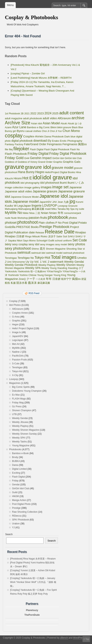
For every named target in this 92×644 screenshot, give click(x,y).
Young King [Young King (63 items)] (60, 275)
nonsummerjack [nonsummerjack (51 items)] (72, 213)
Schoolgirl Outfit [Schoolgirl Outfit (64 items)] (45, 241)
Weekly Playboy (20, 426)
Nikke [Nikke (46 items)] (26, 213)
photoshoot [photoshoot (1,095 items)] (28, 222)
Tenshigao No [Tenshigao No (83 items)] (26, 258)
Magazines (15, 383)
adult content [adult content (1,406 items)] (72, 113)
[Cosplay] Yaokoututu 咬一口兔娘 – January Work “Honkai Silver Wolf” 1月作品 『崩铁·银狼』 (33, 582)
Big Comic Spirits (21, 387)
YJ (13, 527)
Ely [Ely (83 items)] (49, 141)
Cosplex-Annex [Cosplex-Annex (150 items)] (33, 136)
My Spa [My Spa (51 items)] (70, 209)
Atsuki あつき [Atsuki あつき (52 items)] (75, 124)
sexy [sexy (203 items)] (8, 244)
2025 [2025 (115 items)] (55, 113)
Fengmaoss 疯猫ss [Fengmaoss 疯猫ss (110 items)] (75, 144)
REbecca (17, 516)
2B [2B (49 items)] (22, 114)
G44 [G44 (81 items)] (27, 158)
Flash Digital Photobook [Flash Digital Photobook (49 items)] (57, 149)
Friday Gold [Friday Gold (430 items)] (14, 158)
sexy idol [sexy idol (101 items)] (34, 244)
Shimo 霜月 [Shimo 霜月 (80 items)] (38, 249)
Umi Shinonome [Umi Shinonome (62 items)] (16, 262)
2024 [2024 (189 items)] (48, 113)
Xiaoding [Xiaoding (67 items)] (62, 268)
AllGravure (18, 309)
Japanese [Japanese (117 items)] (76, 187)
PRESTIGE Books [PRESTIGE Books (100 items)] (27, 227)
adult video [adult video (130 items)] (50, 118)
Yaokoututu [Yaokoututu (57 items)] (11, 271)
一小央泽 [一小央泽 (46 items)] (40, 279)
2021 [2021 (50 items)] (27, 114)
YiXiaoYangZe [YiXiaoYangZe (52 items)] (54, 271)
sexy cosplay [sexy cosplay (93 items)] (20, 244)
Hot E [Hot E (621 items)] (27, 178)
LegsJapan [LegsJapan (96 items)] (24, 206)
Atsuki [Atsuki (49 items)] (64, 124)
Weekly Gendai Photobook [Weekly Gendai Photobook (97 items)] (21, 265)
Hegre (15, 325)
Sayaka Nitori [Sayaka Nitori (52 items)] (15, 241)
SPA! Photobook (20, 520)
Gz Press (17, 407)
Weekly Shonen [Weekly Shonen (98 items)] (66, 265)
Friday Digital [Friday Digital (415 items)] (38, 153)
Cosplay (13, 301)
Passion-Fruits (20, 360)
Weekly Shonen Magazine (26, 430)
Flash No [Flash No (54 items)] (75, 149)
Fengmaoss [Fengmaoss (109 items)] (54, 144)
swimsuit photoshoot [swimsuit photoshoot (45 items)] (74, 253)
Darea (15, 465)
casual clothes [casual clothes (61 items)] (33, 131)
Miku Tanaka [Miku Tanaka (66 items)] (59, 209)
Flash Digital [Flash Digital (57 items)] (37, 149)
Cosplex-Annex (20, 313)
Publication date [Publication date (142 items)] (24, 232)
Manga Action (19, 500)
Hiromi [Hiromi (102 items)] (18, 178)
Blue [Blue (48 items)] (81, 127)
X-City (15, 375)
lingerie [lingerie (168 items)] (37, 206)
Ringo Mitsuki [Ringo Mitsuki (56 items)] (33, 237)
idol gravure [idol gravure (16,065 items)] (57, 177)
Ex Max (16, 395)
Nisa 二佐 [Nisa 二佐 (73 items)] (35, 213)
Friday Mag (18, 403)
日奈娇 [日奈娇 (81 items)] (56, 279)
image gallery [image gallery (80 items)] (32, 187)
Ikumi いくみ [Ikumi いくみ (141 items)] (76, 183)
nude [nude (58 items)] (8, 218)
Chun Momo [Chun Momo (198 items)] (71, 131)
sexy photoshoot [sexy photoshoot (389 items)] (18, 248)
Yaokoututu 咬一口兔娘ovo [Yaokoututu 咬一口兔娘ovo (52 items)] (32, 271)
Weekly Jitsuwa (20, 422)
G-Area (16, 317)
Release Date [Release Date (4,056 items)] (60, 232)
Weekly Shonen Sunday (24, 434)
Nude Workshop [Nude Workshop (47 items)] (20, 218)
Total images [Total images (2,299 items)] (64, 257)
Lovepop (14, 379)
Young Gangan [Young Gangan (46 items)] (45, 275)
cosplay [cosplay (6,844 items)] (14, 136)
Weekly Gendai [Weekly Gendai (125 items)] (74, 262)
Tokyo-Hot (17, 371)
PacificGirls (18, 356)
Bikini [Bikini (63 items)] (53, 127)
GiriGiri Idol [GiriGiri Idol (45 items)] (58, 158)
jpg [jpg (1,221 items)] (72, 201)
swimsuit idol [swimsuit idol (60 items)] (38, 253)
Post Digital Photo (21, 504)
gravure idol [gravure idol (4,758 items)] (38, 167)
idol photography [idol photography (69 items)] (30, 183)
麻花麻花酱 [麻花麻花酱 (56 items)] (44, 283)
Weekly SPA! (19, 438)
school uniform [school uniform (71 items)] (63, 241)
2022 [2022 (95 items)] (33, 113)
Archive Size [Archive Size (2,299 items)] (18, 123)
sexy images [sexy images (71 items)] (47, 244)
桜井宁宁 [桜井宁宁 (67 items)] (66, 279)
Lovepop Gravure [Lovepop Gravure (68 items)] (68, 206)
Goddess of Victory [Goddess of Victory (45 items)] (27, 162)
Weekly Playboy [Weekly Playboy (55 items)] (47, 265)
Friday (15, 481)
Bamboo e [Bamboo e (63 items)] (33, 127)
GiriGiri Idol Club (21, 488)
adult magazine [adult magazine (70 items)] (14, 118)
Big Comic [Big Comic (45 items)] (45, 127)
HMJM (15, 496)
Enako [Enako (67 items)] (56, 141)
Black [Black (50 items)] (75, 127)
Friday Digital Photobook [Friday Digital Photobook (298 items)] (68, 154)
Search (9, 534)
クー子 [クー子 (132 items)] (31, 279)
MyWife (16, 348)
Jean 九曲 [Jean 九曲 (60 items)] (63, 202)
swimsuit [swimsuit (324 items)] (24, 253)
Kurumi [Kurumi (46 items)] (80, 202)
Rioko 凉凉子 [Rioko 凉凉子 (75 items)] (48, 236)
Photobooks (15, 449)
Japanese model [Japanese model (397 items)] (26, 201)
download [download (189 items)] (40, 141)
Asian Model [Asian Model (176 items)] (51, 123)
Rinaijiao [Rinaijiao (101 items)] (80, 232)
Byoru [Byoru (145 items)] (21, 131)
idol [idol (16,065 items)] (37, 177)
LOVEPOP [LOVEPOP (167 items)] (49, 206)
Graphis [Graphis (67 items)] (58, 162)
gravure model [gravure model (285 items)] (62, 168)
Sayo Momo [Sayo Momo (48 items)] (29, 241)
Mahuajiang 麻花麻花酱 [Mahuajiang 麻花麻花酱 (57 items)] (31, 209)
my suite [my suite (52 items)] (80, 209)
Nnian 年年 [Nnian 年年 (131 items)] (56, 213)
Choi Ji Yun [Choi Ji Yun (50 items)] (56, 131)
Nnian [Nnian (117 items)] (45, 213)
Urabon (16, 524)
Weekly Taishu (20, 442)
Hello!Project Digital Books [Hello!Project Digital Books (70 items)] (60, 172)
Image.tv (16, 332)
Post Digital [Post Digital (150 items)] (70, 223)
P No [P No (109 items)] (58, 223)
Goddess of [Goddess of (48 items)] (11, 162)
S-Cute (16, 364)
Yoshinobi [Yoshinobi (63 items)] (13, 275)
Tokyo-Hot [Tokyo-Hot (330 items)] (42, 258)
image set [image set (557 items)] (60, 187)
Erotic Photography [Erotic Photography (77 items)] (71, 141)
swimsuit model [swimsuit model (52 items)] (54, 253)
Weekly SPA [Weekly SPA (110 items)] (33, 268)
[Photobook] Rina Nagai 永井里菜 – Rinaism (33, 559)
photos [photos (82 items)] (73, 218)
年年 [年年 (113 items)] (49, 279)
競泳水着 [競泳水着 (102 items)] (22, 283)
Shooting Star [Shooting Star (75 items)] (74, 249)
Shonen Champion (22, 410)
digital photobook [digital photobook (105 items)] (22, 141)
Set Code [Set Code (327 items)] (80, 240)
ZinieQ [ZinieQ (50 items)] (22, 279)
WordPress (79, 638)
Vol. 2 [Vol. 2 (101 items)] (46, 262)
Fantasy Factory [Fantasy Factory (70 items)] (14, 144)
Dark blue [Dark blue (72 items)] (70, 137)
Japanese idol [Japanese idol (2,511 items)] (54, 196)
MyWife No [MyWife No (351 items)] (13, 213)
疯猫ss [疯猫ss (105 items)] (76, 279)
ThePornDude (32, 615)
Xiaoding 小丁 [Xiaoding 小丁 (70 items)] (76, 268)
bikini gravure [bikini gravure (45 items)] (64, 127)
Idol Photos (15, 305)
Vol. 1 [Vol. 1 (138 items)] (38, 262)
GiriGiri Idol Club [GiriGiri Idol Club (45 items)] (73, 158)
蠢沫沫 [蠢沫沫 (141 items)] (32, 283)
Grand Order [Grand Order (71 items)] (45, 162)
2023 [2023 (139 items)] (40, 113)
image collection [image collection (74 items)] (14, 187)
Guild (15, 492)
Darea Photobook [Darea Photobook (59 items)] (54, 137)
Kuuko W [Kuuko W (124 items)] (11, 206)
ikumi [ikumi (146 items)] (63, 183)
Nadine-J (17, 352)
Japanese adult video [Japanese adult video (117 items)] (18, 191)
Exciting (16, 473)
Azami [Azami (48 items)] (8, 127)
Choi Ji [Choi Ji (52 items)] (45, 131)
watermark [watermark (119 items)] (57, 262)
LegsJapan (18, 340)
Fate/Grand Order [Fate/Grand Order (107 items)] (35, 144)
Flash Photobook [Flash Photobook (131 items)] (16, 154)
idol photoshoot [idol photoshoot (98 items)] (50, 183)
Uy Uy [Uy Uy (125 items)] (30, 262)
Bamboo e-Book (20, 453)
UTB (14, 414)
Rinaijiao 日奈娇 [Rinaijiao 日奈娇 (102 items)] (15, 236)
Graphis (16, 321)
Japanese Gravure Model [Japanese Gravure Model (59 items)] (25, 197)
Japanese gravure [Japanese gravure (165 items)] (45, 191)
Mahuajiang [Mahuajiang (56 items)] (11, 209)
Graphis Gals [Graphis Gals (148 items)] (72, 162)
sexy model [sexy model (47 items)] (61, 245)
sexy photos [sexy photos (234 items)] (76, 244)
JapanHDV (18, 336)
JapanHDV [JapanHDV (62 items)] (46, 202)
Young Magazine (21, 446)
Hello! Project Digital (23, 328)
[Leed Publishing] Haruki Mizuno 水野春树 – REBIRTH (41, 78)
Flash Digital (18, 477)
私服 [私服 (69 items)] (13, 283)
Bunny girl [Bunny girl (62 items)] (10, 131)
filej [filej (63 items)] (11, 149)
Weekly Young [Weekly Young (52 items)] (49, 268)
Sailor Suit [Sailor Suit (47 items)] (62, 237)
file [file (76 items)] (7, 149)
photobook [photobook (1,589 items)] (58, 217)
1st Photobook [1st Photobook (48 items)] (12, 114)
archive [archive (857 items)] (78, 118)
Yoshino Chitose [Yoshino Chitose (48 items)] (28, 275)
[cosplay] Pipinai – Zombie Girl (28, 73)
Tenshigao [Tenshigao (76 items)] (11, 258)
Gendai (16, 485)
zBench (64, 638)
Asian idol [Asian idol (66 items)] (37, 123)
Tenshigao (17, 367)
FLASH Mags (19, 399)
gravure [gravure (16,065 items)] (14, 167)
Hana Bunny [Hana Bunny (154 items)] (26, 172)
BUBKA (16, 461)
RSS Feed (34, 293)
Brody (15, 457)
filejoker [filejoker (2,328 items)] (21, 149)
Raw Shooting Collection (25, 512)
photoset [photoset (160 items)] (11, 223)
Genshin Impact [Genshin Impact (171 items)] (41, 158)
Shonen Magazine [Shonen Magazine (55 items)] (56, 249)
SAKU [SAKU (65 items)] (71, 236)
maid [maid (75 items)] (48, 209)
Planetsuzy (32, 610)
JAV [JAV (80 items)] (55, 202)
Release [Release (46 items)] (40, 233)
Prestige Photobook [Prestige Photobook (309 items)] (54, 227)
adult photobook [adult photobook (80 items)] (33, 118)
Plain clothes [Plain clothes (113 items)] (46, 223)
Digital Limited (19, 469)
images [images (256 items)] (46, 187)
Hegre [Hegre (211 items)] (40, 172)
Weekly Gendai (20, 418)
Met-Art (16, 344)
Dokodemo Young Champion (27, 391)
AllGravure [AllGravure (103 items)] (64, 118)
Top (87, 639)
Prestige (16, 508)
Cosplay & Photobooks (31, 17)
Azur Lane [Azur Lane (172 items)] (19, 127)
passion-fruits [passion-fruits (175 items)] (38, 218)
